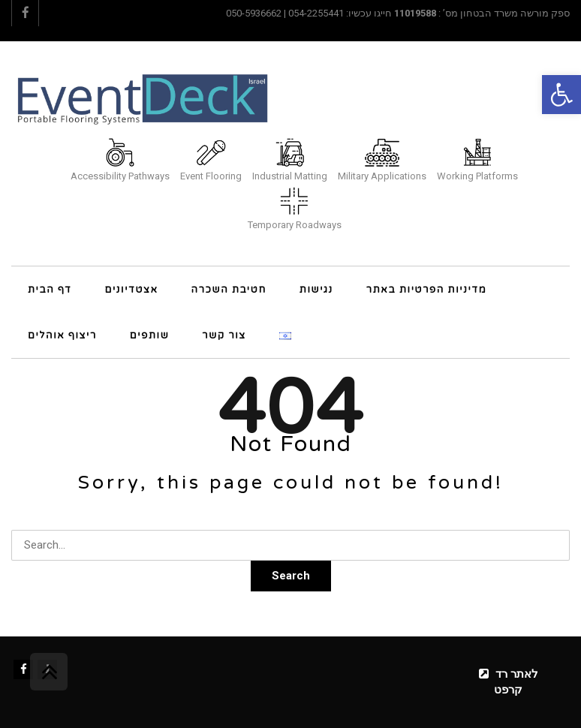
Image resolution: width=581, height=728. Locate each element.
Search (291, 576)
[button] (561, 95)
